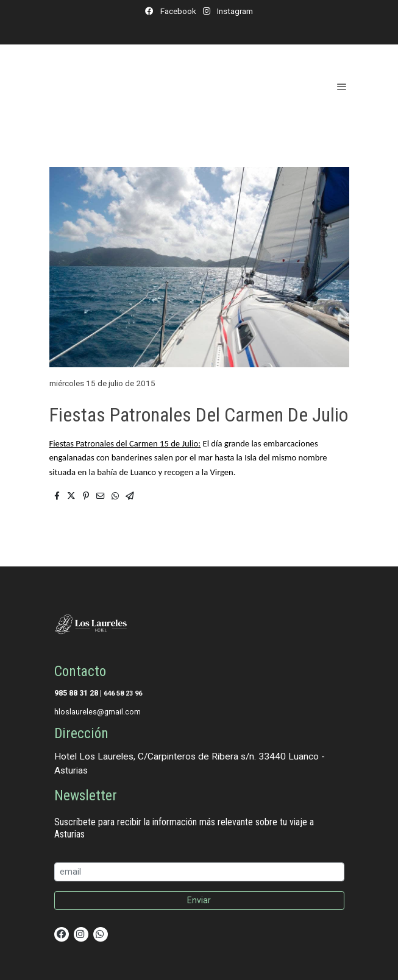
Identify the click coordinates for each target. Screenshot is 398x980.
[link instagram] (80, 933)
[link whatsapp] (100, 933)
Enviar (199, 900)
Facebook (177, 11)
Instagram (234, 11)
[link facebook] (62, 933)
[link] (120, 86)
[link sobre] (199, 627)
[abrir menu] (342, 86)
